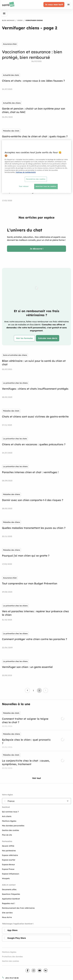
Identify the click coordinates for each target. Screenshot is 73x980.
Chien (20, 20)
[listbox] (36, 741)
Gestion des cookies (11, 961)
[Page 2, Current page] (39, 690)
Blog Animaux (8, 20)
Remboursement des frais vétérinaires (18, 908)
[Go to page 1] (33, 690)
